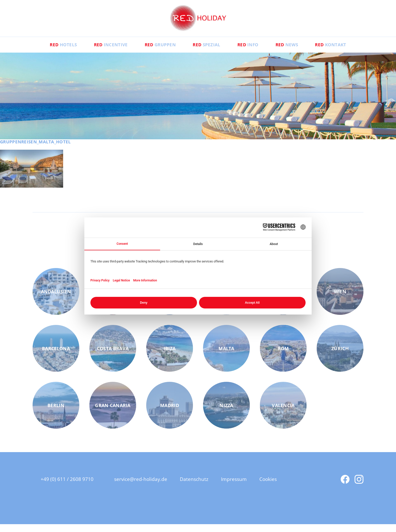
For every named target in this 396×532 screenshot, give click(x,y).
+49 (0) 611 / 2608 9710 (67, 487)
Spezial (207, 52)
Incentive (99, 52)
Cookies (272, 487)
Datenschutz (196, 487)
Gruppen (154, 52)
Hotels (46, 52)
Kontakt (348, 52)
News (298, 52)
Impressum (237, 487)
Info (254, 52)
